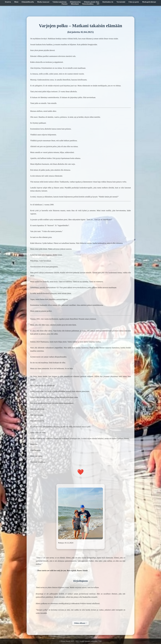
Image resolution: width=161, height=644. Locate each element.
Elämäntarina (75, 2)
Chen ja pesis (134, 2)
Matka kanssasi (43, 2)
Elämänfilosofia (28, 2)
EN (98, 4)
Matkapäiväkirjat (149, 2)
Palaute (65, 4)
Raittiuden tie (108, 2)
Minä (16, 2)
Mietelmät (75, 4)
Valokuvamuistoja (60, 2)
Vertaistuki (121, 2)
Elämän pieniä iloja (92, 2)
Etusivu (8, 2)
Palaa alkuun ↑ (80, 623)
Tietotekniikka (88, 4)
